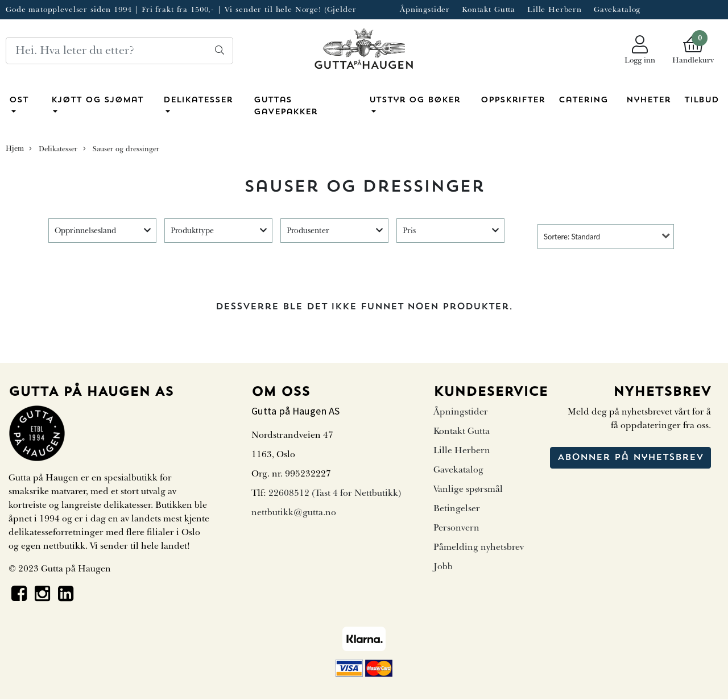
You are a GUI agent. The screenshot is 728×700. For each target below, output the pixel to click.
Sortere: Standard (572, 237)
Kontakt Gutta (489, 9)
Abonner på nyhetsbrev (630, 458)
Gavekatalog (617, 9)
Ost (19, 100)
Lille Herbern (555, 9)
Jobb (443, 566)
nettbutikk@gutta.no (294, 512)
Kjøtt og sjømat (97, 100)
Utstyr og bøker (415, 100)
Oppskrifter (513, 100)
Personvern (456, 528)
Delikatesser (198, 100)
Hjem (15, 148)
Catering (583, 100)
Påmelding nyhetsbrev (479, 547)
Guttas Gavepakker (286, 107)
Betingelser (457, 508)
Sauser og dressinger (121, 149)
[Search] (119, 51)
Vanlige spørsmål (468, 489)
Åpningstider (425, 9)
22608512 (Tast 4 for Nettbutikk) (335, 493)
